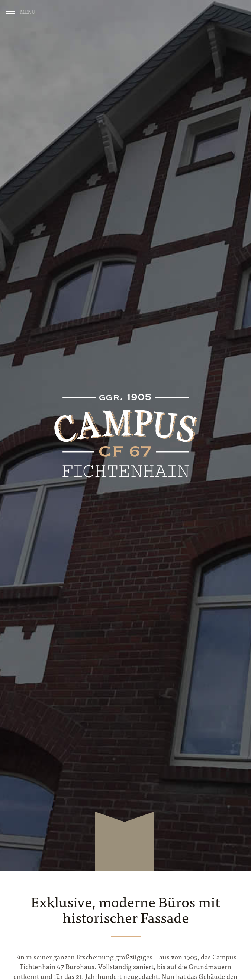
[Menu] (20, 11)
